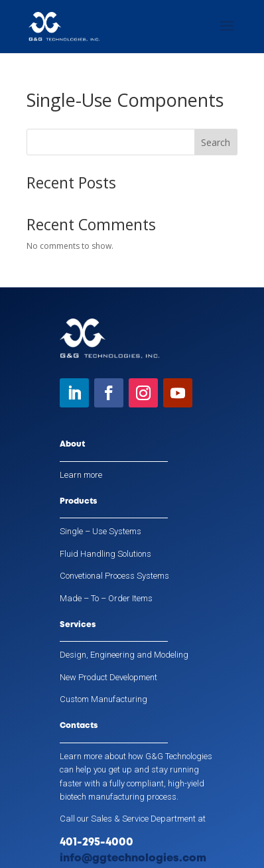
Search (216, 142)
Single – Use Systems (100, 531)
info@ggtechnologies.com (133, 858)
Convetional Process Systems (114, 576)
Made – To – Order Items (106, 598)
